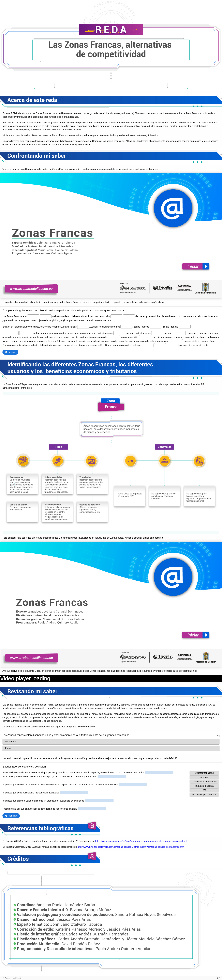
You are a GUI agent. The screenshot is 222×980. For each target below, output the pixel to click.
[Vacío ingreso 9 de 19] (13, 333)
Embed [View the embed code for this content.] (18, 978)
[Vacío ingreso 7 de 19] (156, 327)
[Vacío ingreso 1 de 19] (33, 316)
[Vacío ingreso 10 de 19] (25, 333)
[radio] (111, 742)
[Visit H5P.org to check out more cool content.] (219, 978)
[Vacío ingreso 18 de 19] (160, 345)
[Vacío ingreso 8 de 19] (185, 327)
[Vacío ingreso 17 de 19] (148, 345)
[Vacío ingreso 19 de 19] (173, 345)
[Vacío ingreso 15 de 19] (145, 337)
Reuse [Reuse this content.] (7, 978)
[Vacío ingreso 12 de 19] (157, 333)
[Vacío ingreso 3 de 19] (116, 316)
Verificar (13, 816)
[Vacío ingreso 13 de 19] (180, 333)
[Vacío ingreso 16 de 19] (177, 341)
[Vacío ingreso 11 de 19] (119, 333)
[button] (219, 736)
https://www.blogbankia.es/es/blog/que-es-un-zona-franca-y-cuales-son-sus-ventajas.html (141, 841)
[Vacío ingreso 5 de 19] (83, 327)
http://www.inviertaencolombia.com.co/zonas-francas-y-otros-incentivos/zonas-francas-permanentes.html (131, 847)
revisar (12, 352)
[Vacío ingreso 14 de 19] (114, 337)
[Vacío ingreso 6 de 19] (126, 327)
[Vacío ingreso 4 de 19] (129, 316)
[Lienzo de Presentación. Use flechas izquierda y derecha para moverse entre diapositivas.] (111, 236)
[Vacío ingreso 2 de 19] (46, 316)
